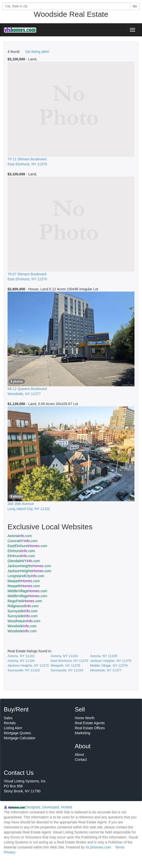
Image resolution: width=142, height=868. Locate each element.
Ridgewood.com (23, 606)
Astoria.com (20, 536)
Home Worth (85, 718)
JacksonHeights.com (29, 566)
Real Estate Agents (90, 723)
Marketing (83, 733)
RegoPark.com (25, 601)
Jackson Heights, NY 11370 (111, 661)
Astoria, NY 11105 (104, 656)
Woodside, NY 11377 (106, 670)
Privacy (10, 852)
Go (135, 6)
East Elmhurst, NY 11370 (69, 661)
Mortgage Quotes (17, 733)
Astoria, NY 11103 (64, 656)
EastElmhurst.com (27, 546)
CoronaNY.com (22, 541)
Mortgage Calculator (20, 738)
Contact (81, 760)
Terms (120, 847)
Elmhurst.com (21, 551)
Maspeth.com (24, 581)
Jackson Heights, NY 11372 (28, 665)
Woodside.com (22, 626)
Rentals (10, 723)
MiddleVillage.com (27, 591)
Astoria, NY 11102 (21, 656)
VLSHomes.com (98, 847)
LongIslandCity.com (26, 576)
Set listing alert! (37, 52)
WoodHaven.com (24, 621)
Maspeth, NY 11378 (66, 665)
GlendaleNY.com (24, 561)
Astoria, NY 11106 (21, 661)
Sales (8, 718)
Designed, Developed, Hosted (49, 807)
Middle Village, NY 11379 (109, 665)
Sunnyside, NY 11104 (67, 670)
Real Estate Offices (90, 728)
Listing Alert (13, 728)
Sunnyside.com (22, 611)
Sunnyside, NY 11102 (24, 670)
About (80, 755)
